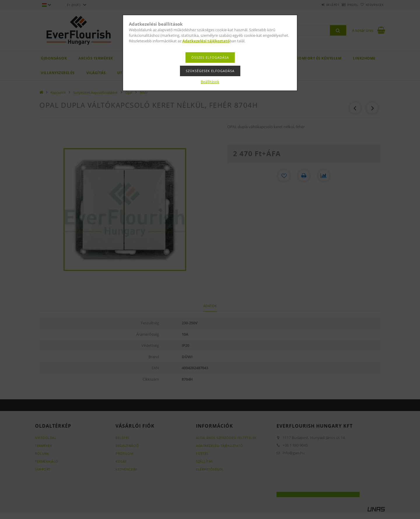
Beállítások (210, 82)
